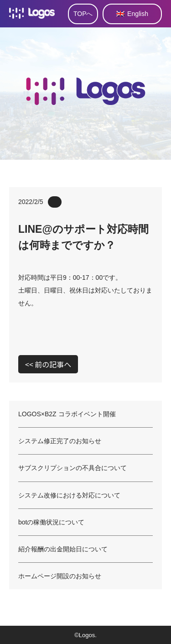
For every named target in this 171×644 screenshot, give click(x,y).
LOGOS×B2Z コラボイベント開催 (67, 414)
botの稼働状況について (51, 522)
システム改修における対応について (69, 495)
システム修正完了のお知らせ (60, 441)
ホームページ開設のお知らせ (60, 576)
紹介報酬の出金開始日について (63, 549)
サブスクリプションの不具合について (73, 468)
